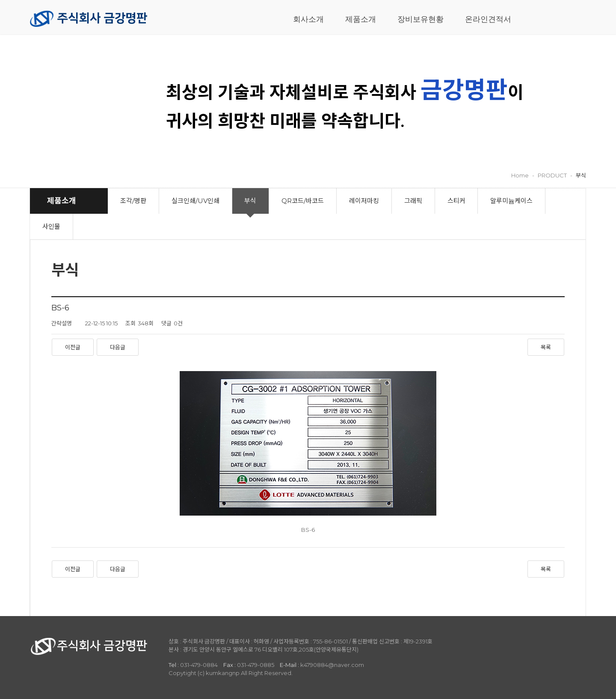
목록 (546, 347)
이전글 (73, 347)
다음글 (118, 347)
